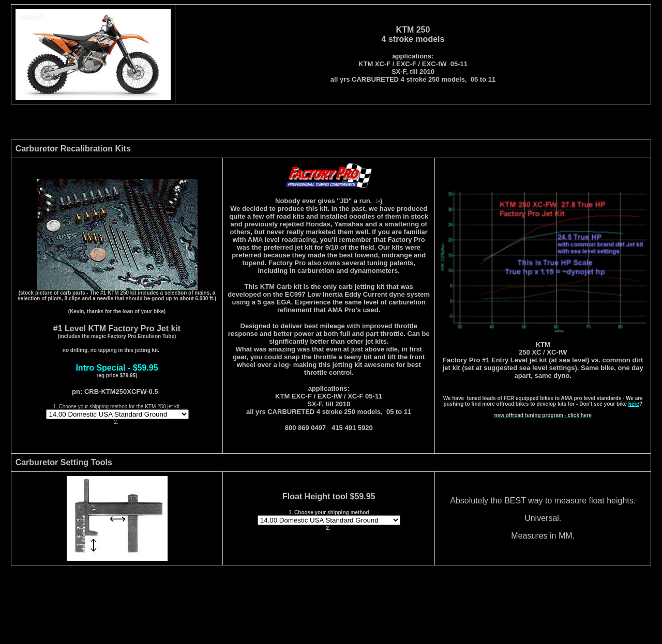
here (634, 404)
